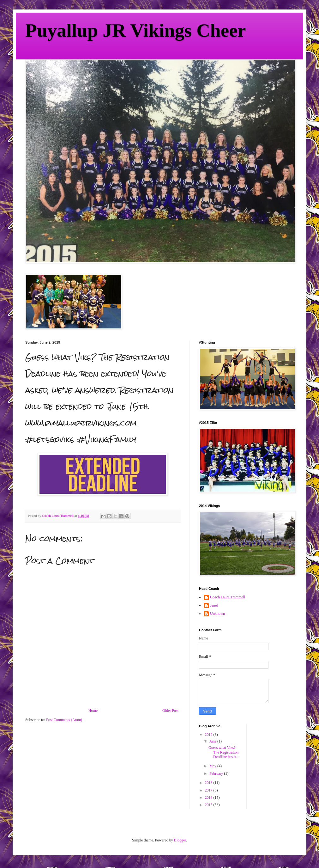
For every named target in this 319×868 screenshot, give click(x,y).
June (213, 741)
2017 (209, 790)
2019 (209, 735)
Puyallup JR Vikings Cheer (135, 30)
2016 (209, 798)
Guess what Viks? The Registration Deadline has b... (223, 752)
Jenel (214, 605)
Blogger (180, 840)
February (217, 773)
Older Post (170, 711)
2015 (209, 805)
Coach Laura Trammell (228, 597)
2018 (209, 783)
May (213, 766)
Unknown (217, 614)
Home (93, 711)
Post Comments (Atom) (64, 720)
